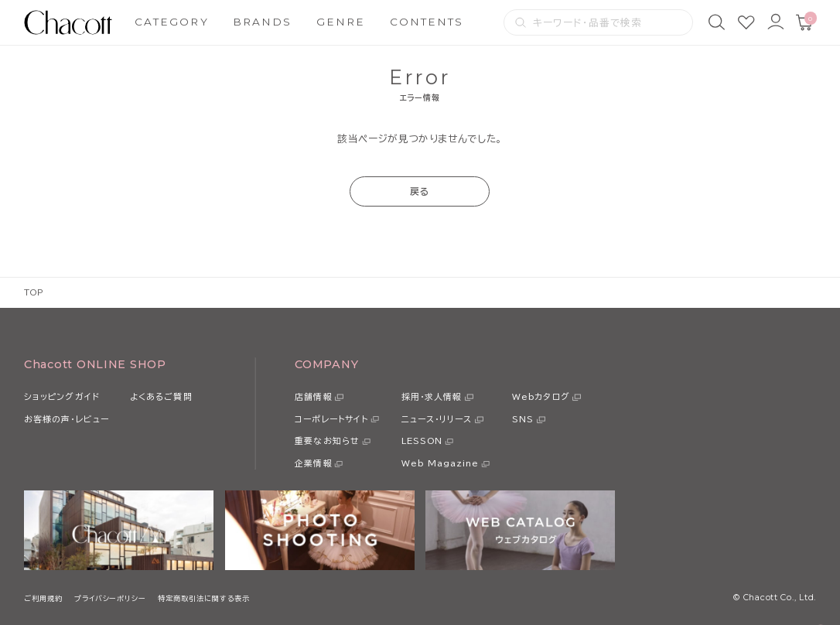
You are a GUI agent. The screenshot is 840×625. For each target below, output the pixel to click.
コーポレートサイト (331, 419)
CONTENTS (427, 22)
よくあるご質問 (161, 396)
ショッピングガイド (62, 396)
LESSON (422, 441)
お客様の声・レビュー (67, 419)
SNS (523, 419)
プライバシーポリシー (110, 598)
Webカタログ (541, 396)
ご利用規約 (43, 598)
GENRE (341, 22)
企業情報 (313, 463)
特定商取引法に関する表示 (204, 598)
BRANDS (262, 22)
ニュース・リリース (437, 419)
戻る (420, 191)
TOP (34, 292)
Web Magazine (440, 463)
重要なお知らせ (327, 441)
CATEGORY (171, 22)
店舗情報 (313, 396)
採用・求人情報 (432, 396)
